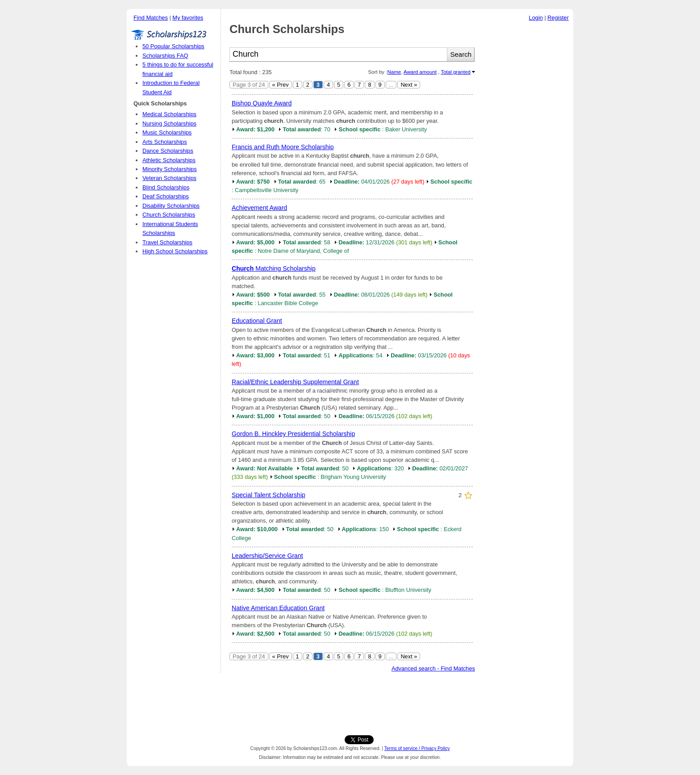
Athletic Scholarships (169, 160)
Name (394, 72)
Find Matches (151, 18)
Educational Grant (257, 321)
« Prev (281, 85)
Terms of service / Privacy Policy (417, 748)
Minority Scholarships (170, 169)
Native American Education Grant (278, 608)
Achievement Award (259, 208)
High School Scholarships (175, 251)
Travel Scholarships (167, 242)
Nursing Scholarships (169, 124)
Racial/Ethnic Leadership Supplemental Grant (295, 382)
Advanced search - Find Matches (433, 668)
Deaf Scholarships (166, 196)
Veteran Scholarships (169, 178)
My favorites (188, 18)
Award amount (420, 72)
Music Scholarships (167, 132)
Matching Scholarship (274, 268)
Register (558, 18)
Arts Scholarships (165, 142)
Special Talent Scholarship (269, 495)
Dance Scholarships (168, 151)
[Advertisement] (526, 160)
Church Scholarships (169, 215)
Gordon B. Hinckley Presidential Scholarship (293, 434)
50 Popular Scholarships (173, 46)
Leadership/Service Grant (267, 556)
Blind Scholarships (166, 187)
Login (536, 18)
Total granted (456, 72)
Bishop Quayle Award (262, 103)
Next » (409, 85)
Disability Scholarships (171, 206)
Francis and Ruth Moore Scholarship (283, 147)
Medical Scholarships (169, 114)
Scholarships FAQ (165, 56)
